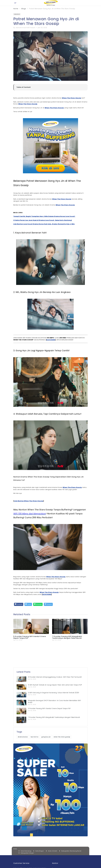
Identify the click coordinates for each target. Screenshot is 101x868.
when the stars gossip (62, 737)
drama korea (23, 737)
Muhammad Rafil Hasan (26, 28)
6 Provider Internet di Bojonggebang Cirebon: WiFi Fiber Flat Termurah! (55, 677)
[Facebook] (19, 604)
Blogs (24, 9)
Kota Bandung (26, 851)
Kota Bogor (40, 851)
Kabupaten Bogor (27, 853)
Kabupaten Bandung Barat (71, 851)
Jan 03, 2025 (42, 28)
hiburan (17, 14)
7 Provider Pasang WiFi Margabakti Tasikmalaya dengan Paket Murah (67, 637)
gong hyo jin (46, 737)
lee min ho (34, 737)
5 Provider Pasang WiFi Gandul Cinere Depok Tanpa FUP (30, 637)
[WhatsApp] (38, 604)
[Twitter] (28, 604)
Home (16, 9)
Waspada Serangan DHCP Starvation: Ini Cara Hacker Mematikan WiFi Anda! (54, 702)
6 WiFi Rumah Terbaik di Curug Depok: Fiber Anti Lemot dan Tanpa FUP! (55, 685)
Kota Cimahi (53, 851)
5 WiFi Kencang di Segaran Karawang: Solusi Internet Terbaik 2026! (54, 693)
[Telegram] (48, 604)
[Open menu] (15, 3)
